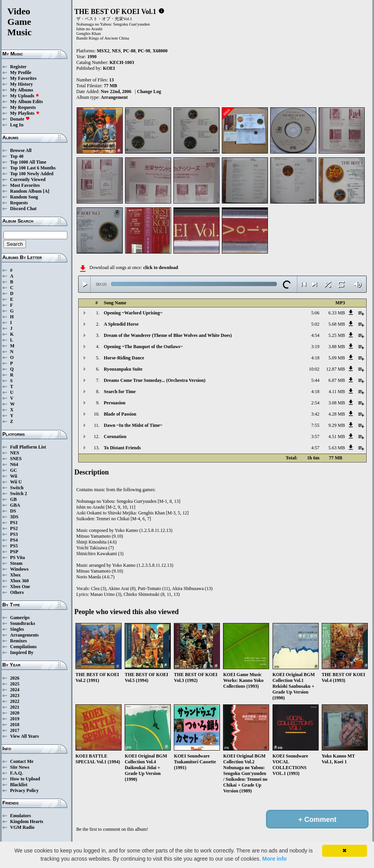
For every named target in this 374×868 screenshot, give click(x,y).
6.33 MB (337, 313)
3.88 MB (337, 347)
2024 (15, 690)
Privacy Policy (24, 790)
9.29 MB (337, 425)
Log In (17, 125)
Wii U (16, 482)
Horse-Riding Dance (124, 358)
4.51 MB (337, 437)
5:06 (315, 313)
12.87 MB (335, 369)
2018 (15, 725)
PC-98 (144, 51)
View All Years (24, 736)
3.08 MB (337, 403)
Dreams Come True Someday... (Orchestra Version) (154, 380)
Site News (20, 767)
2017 (15, 730)
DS (13, 511)
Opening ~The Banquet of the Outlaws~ (143, 347)
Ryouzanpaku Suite (123, 369)
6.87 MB (337, 380)
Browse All (21, 150)
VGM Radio (22, 827)
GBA (15, 505)
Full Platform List (28, 447)
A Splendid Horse (121, 324)
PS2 (14, 528)
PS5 (14, 546)
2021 (15, 707)
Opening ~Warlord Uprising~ (133, 313)
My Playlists (25, 113)
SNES (16, 459)
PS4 (14, 540)
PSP (14, 552)
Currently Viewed (28, 179)
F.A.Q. (16, 773)
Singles (17, 629)
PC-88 (129, 51)
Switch (17, 488)
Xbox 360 (19, 581)
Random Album (26, 191)
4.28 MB (337, 414)
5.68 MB (337, 324)
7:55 (315, 425)
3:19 (315, 347)
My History (21, 84)
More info (274, 859)
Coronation (115, 437)
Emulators (21, 816)
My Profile (21, 72)
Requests (19, 203)
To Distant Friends (122, 448)
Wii (14, 476)
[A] (46, 191)
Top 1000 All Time (28, 162)
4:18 (315, 358)
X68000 (160, 51)
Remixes (18, 641)
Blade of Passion (120, 414)
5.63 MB (337, 448)
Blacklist (19, 785)
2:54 (315, 403)
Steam (16, 563)
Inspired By (22, 652)
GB (13, 499)
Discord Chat (23, 209)
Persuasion (115, 403)
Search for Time (120, 392)
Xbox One (20, 587)
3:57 (315, 437)
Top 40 (17, 156)
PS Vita (17, 557)
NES (15, 453)
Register (18, 67)
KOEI (109, 68)
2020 (15, 713)
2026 (15, 678)
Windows (19, 569)
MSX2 (103, 51)
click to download (161, 267)
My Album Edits (27, 102)
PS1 (14, 523)
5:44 (315, 380)
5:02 (315, 324)
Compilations (23, 647)
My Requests (23, 107)
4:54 (315, 335)
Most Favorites (25, 185)
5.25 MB (337, 335)
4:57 (315, 448)
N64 (14, 464)
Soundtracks (23, 623)
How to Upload (25, 779)
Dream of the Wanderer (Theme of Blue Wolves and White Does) (168, 335)
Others (17, 592)
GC (14, 470)
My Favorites (23, 78)
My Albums (22, 90)
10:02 (314, 369)
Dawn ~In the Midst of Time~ (133, 425)
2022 (15, 701)
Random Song (24, 197)
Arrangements (24, 635)
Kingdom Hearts (27, 821)
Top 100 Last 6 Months (33, 168)
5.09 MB (337, 358)
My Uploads (25, 96)
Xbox (15, 575)
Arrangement (114, 97)
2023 (15, 695)
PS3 (14, 534)
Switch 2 (19, 494)
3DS (14, 517)
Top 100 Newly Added (32, 174)
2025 (15, 684)
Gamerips (20, 618)
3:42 (315, 414)
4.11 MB (337, 392)
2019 (15, 719)
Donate (20, 119)
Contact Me (22, 761)
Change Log (149, 91)
